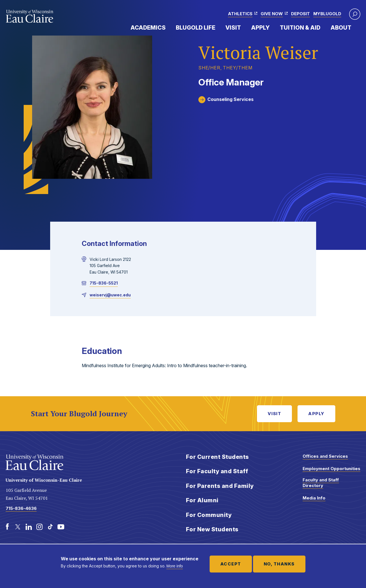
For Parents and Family (220, 486)
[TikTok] (50, 527)
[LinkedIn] (29, 527)
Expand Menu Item (168, 27)
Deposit (300, 14)
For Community (209, 515)
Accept (231, 564)
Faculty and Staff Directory (321, 483)
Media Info (314, 498)
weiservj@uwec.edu (110, 295)
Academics (148, 28)
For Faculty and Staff (217, 471)
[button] (355, 14)
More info (175, 566)
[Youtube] (61, 527)
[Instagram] (39, 527)
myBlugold (327, 14)
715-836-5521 (104, 283)
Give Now (272, 14)
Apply (260, 28)
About (341, 28)
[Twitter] (18, 527)
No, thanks (279, 564)
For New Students (212, 529)
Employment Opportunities (331, 469)
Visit (233, 28)
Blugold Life (196, 28)
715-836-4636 (21, 508)
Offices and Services (325, 456)
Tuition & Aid (300, 28)
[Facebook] (7, 527)
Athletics (240, 14)
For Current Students (218, 457)
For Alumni (202, 500)
